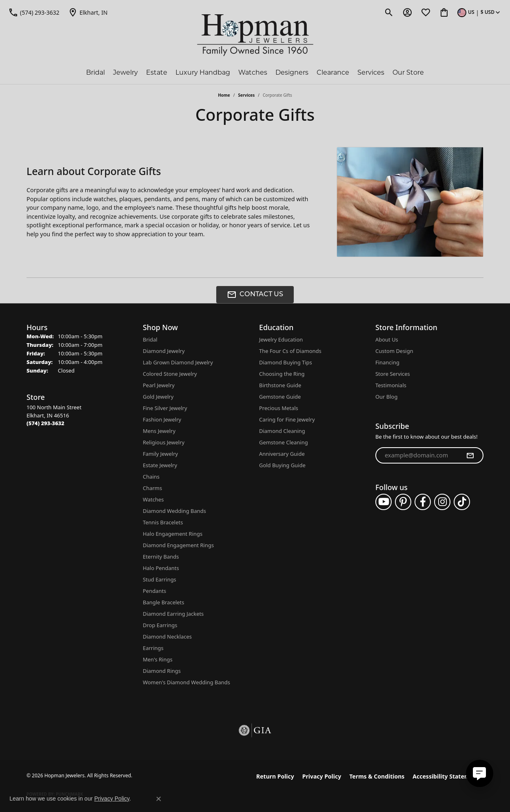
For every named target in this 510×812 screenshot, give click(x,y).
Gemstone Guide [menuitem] (280, 397)
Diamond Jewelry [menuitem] (164, 351)
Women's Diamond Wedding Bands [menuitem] (186, 682)
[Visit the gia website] (255, 730)
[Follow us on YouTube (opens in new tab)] (384, 502)
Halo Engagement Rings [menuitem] (173, 534)
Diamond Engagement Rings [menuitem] (178, 545)
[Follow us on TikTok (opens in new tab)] (462, 502)
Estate (157, 72)
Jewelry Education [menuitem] (281, 339)
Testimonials (391, 385)
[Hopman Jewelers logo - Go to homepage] (255, 35)
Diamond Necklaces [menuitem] (167, 637)
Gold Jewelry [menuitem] (158, 397)
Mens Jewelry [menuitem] (159, 431)
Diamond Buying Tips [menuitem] (286, 362)
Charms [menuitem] (152, 488)
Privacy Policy (322, 776)
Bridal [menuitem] (150, 339)
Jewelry (125, 72)
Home (224, 95)
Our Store (408, 72)
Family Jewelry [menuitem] (160, 454)
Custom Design (394, 351)
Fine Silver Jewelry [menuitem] (165, 408)
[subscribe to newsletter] (470, 455)
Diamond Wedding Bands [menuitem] (174, 511)
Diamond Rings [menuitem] (162, 671)
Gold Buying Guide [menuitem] (282, 465)
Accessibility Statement (446, 776)
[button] (389, 12)
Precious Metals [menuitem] (279, 408)
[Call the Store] (45, 423)
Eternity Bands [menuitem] (161, 557)
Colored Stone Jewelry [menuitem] (170, 374)
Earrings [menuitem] (153, 648)
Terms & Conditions (377, 776)
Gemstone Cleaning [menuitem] (284, 442)
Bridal (95, 72)
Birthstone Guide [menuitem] (280, 385)
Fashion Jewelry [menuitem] (162, 419)
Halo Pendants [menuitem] (161, 568)
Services (371, 72)
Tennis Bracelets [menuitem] (163, 522)
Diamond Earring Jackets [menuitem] (173, 614)
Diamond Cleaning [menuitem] (282, 431)
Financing (387, 362)
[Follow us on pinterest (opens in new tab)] (403, 502)
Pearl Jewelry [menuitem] (159, 385)
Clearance (333, 72)
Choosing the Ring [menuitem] (282, 374)
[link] (34, 12)
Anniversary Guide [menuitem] (282, 454)
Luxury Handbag (203, 72)
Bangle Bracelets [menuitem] (164, 602)
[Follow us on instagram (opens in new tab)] (442, 502)
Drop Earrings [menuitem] (160, 625)
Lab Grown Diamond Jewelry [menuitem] (178, 362)
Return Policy (275, 776)
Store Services (393, 374)
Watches (253, 72)
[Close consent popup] (159, 799)
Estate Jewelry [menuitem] (160, 465)
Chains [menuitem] (151, 477)
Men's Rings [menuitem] (158, 659)
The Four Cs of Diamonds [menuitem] (290, 351)
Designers (292, 72)
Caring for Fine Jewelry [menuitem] (287, 419)
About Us (387, 339)
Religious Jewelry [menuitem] (164, 442)
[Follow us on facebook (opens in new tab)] (423, 502)
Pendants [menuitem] (154, 591)
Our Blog (386, 397)
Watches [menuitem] (153, 499)
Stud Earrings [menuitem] (160, 579)
